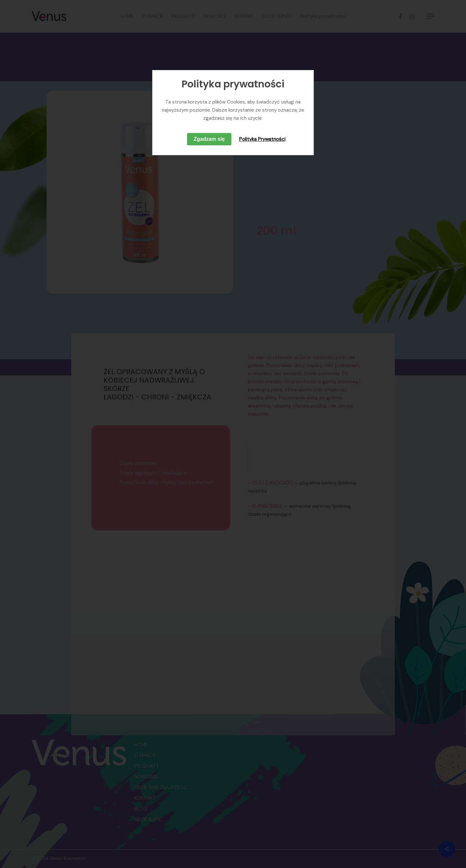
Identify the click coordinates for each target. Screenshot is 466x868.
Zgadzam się (209, 139)
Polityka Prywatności (262, 139)
